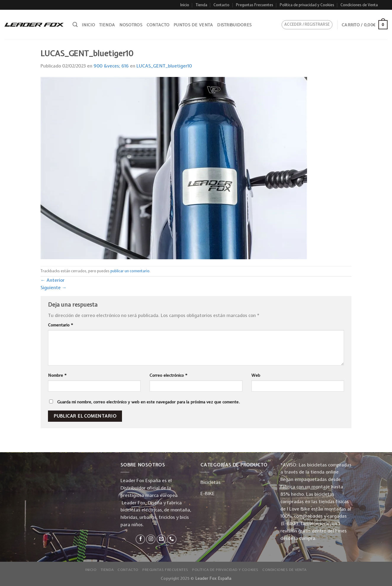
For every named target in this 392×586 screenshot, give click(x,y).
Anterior (53, 280)
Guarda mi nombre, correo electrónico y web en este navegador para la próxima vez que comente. (148, 402)
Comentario (61, 325)
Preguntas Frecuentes (255, 5)
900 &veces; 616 (111, 66)
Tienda (201, 5)
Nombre (57, 375)
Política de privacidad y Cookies (307, 5)
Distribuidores (234, 25)
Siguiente (54, 288)
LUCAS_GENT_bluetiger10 (164, 66)
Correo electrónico (168, 375)
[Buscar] (75, 25)
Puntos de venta (193, 25)
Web (256, 375)
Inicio (185, 5)
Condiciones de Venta (359, 5)
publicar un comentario (130, 271)
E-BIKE (208, 494)
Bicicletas (211, 482)
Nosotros (131, 25)
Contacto (221, 5)
